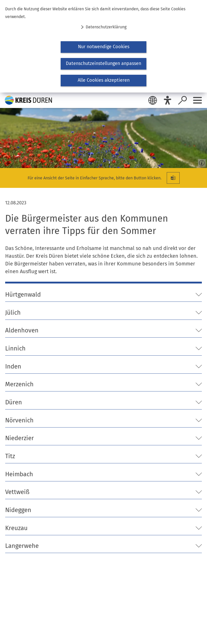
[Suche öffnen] (182, 100)
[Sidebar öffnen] (197, 100)
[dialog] (104, 46)
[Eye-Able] (168, 100)
